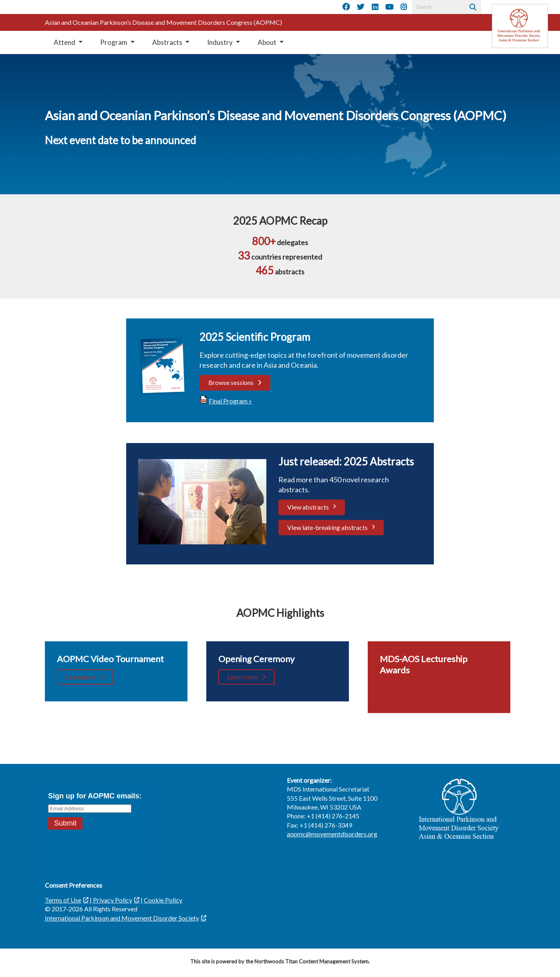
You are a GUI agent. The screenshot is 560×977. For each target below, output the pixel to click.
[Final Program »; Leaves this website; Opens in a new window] (229, 401)
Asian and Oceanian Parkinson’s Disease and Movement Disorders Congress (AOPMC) (163, 22)
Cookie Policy (163, 900)
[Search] (472, 7)
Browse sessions (231, 382)
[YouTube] (389, 7)
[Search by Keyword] (438, 7)
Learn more (81, 677)
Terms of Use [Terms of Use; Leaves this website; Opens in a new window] (63, 900)
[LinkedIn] (375, 7)
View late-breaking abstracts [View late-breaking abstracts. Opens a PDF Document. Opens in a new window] (327, 527)
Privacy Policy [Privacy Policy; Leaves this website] (113, 900)
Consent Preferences (74, 885)
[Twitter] (361, 7)
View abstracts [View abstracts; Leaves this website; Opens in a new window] (308, 507)
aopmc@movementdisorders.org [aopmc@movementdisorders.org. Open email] (332, 834)
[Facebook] (346, 7)
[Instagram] (404, 7)
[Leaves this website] (520, 26)
